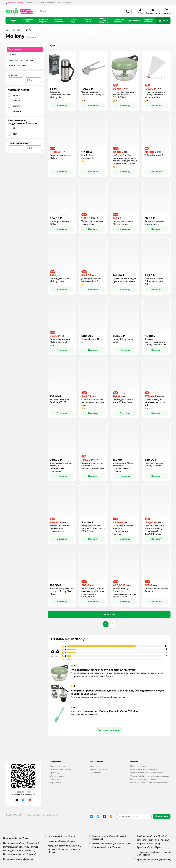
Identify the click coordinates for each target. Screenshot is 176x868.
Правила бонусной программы (143, 779)
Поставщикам (96, 773)
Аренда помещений (98, 769)
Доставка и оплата (58, 766)
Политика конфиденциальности (144, 769)
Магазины (54, 779)
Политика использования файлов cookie (147, 773)
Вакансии (94, 766)
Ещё (8, 30)
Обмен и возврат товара (60, 769)
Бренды (17, 30)
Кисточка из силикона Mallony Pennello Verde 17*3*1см (104, 711)
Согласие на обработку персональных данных (150, 776)
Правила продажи (138, 766)
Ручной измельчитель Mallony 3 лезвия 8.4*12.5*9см (103, 670)
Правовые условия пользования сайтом (42, 815)
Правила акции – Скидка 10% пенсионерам (149, 782)
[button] (163, 21)
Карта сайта (55, 782)
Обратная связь (57, 776)
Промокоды (55, 773)
